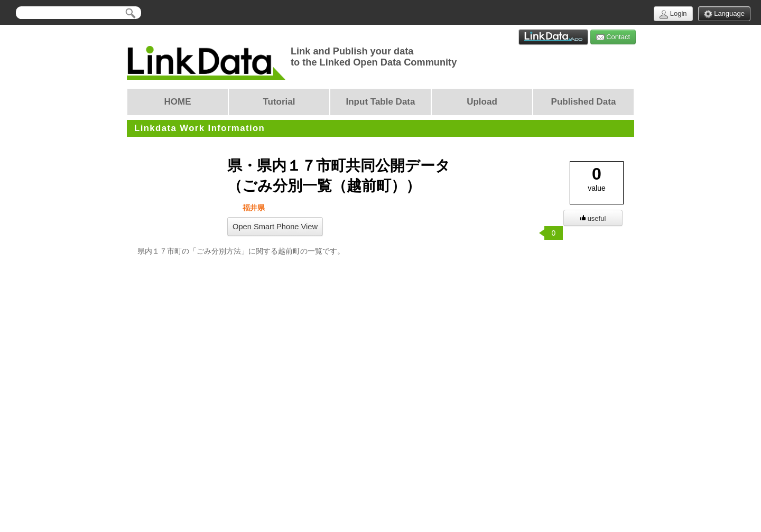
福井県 (253, 208)
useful (593, 218)
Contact (613, 37)
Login (673, 14)
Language (724, 14)
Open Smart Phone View (275, 227)
